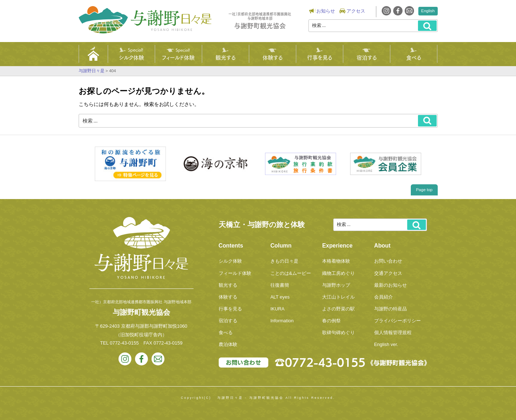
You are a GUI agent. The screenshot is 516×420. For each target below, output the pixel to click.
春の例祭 (331, 321)
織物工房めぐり (338, 273)
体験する (273, 57)
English (428, 11)
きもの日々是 (284, 261)
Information (282, 321)
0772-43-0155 (124, 343)
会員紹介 (383, 297)
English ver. (386, 344)
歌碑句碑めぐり (338, 333)
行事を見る (320, 57)
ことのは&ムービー (291, 273)
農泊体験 (228, 344)
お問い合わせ (388, 261)
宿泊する (367, 57)
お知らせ (326, 11)
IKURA (278, 309)
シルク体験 (131, 57)
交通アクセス (388, 273)
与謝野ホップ (336, 285)
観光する (226, 57)
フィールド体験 (178, 57)
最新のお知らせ (391, 285)
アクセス (356, 11)
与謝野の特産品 (391, 309)
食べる (414, 57)
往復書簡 (280, 285)
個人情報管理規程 (393, 333)
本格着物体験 (336, 261)
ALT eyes (280, 297)
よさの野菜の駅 (338, 309)
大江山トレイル (338, 297)
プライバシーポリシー (398, 321)
